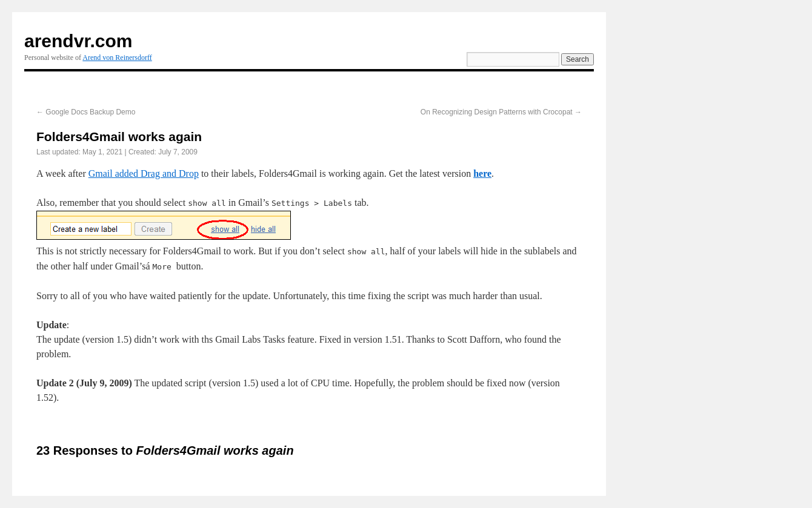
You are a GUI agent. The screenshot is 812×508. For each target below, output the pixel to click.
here (482, 173)
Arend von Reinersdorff (117, 58)
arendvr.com (78, 41)
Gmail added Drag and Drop (144, 173)
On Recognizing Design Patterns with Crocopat (501, 112)
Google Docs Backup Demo (86, 112)
